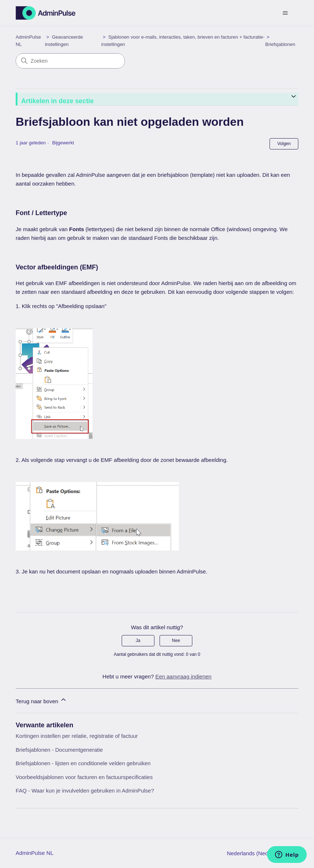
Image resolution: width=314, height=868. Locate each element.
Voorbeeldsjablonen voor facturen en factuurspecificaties (84, 777)
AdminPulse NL (34, 853)
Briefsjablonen (280, 44)
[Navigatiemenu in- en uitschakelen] (285, 13)
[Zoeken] (70, 61)
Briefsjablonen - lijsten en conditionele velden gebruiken (83, 763)
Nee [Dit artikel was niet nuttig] (176, 641)
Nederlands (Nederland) (259, 853)
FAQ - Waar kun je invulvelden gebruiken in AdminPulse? (85, 791)
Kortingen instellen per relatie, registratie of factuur (77, 736)
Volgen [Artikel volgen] (284, 144)
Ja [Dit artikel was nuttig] (138, 641)
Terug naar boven (41, 700)
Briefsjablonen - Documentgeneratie (59, 750)
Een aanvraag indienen (183, 676)
